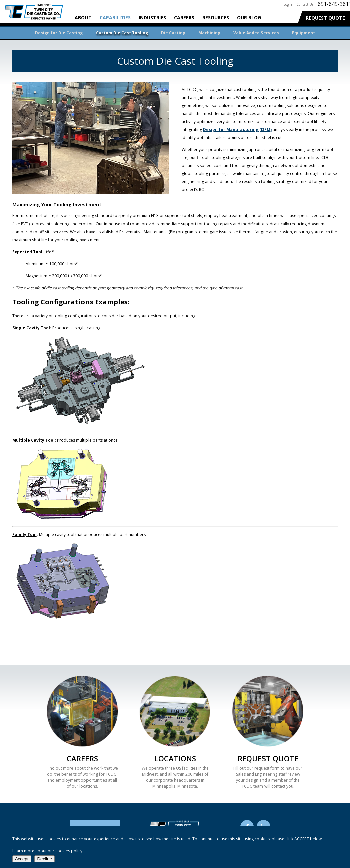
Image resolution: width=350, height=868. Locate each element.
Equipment (303, 33)
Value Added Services (256, 33)
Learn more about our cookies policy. (48, 851)
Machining (209, 33)
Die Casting (173, 33)
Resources (216, 18)
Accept (22, 859)
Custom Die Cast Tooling (122, 33)
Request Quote (325, 18)
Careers (184, 18)
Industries (152, 18)
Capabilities (115, 18)
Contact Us (305, 4)
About (83, 18)
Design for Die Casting (59, 33)
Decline (44, 859)
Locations (175, 758)
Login (288, 4)
